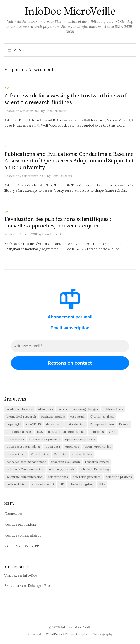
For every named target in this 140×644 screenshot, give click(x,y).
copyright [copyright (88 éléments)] (14, 424)
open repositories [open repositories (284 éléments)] (98, 447)
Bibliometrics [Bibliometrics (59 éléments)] (113, 409)
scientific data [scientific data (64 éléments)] (58, 477)
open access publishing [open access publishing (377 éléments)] (23, 447)
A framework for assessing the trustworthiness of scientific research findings (65, 99)
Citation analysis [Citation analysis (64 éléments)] (102, 417)
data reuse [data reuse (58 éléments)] (54, 424)
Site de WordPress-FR (22, 546)
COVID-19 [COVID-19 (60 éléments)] (34, 424)
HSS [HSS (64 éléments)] (40, 432)
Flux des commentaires (23, 535)
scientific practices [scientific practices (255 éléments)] (87, 477)
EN (6, 88)
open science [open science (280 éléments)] (16, 454)
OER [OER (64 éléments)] (112, 432)
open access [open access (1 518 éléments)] (15, 439)
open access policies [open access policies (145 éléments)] (80, 439)
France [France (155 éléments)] (124, 424)
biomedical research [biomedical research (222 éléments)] (21, 417)
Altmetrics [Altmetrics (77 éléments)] (46, 409)
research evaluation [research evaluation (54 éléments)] (65, 462)
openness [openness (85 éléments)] (72, 447)
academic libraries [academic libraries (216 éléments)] (20, 409)
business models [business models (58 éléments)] (53, 417)
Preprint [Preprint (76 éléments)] (60, 454)
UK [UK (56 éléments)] (62, 484)
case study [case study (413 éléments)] (78, 417)
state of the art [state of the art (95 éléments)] (43, 484)
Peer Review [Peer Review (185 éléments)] (40, 454)
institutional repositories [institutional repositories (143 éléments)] (67, 432)
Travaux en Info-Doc (21, 575)
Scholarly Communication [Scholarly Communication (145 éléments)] (25, 469)
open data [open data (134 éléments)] (53, 447)
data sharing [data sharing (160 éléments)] (76, 424)
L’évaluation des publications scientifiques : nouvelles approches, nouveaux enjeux (58, 223)
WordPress (54, 634)
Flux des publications (21, 524)
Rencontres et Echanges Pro (27, 586)
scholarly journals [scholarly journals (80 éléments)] (62, 469)
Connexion (13, 514)
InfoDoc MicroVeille (70, 12)
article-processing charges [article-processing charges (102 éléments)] (78, 409)
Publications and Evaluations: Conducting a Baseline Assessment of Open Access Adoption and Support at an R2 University (69, 161)
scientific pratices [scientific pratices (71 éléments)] (119, 477)
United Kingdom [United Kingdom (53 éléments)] (81, 484)
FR (6, 212)
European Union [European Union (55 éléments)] (102, 424)
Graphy (82, 634)
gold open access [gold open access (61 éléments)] (19, 432)
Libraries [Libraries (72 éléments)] (97, 432)
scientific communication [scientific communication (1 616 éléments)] (25, 477)
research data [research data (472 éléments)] (82, 454)
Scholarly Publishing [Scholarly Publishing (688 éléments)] (94, 469)
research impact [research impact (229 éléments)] (97, 462)
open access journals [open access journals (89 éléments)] (45, 439)
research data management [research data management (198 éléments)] (26, 462)
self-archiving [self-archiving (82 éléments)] (17, 484)
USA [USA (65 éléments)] (102, 484)
